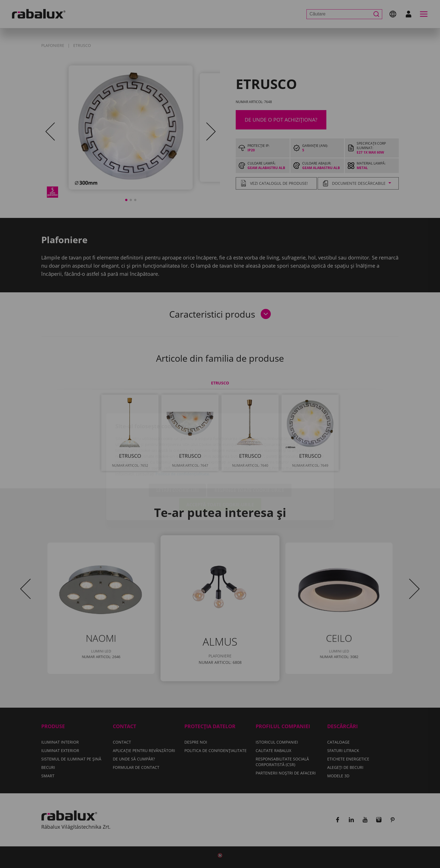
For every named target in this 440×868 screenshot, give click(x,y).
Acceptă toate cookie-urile (220, 472)
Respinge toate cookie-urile (249, 458)
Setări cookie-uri (177, 458)
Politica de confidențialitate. (183, 441)
